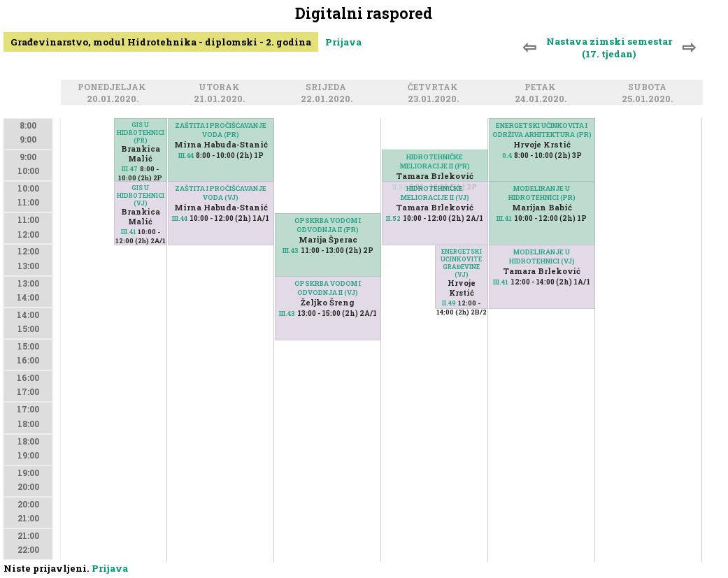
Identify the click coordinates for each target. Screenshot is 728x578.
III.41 (128, 232)
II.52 (393, 218)
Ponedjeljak (114, 88)
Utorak (221, 88)
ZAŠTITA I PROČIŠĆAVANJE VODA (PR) (221, 130)
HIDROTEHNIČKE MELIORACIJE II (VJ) (435, 193)
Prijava (343, 42)
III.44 (186, 156)
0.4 (507, 156)
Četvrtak (435, 88)
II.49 (449, 303)
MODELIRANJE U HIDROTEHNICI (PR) (542, 193)
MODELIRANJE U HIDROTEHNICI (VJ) (542, 257)
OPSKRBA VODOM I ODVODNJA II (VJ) (328, 288)
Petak (542, 88)
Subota (649, 88)
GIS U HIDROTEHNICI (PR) (141, 132)
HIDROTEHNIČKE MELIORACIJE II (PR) (435, 161)
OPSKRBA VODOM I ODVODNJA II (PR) (328, 225)
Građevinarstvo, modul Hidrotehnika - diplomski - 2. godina (161, 42)
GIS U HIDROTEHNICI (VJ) (141, 195)
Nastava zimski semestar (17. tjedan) (609, 48)
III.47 (130, 169)
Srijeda (328, 88)
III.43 (291, 251)
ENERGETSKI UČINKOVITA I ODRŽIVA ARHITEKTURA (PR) (542, 130)
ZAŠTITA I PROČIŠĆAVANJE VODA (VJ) (221, 193)
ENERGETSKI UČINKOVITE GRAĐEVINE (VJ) (461, 263)
